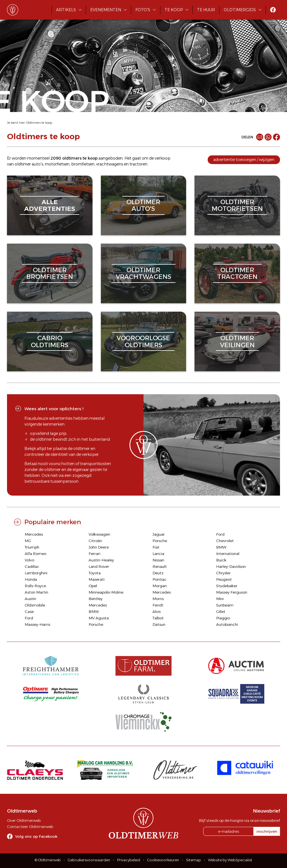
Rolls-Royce (35, 586)
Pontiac (159, 579)
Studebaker (227, 586)
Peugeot (224, 579)
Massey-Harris (37, 624)
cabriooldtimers (50, 341)
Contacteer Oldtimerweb (30, 827)
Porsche (160, 541)
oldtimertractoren (237, 273)
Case (29, 612)
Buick (221, 560)
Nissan (158, 560)
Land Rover (99, 566)
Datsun (159, 624)
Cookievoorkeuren (163, 860)
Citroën (95, 541)
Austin (30, 599)
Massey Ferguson (232, 592)
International (228, 554)
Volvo (29, 560)
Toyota (95, 573)
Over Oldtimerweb (24, 820)
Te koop (174, 10)
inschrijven (267, 831)
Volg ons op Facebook (36, 836)
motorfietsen (57, 164)
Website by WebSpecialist (230, 860)
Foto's (143, 10)
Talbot (158, 618)
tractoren (138, 164)
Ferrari (94, 554)
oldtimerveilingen (237, 341)
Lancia (158, 554)
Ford (220, 534)
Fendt (158, 605)
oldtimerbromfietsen (50, 273)
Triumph (32, 547)
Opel (93, 586)
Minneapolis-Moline (106, 592)
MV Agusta (99, 618)
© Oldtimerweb (48, 860)
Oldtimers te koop (39, 123)
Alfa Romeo (35, 554)
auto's (37, 164)
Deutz (158, 573)
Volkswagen (99, 534)
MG (28, 541)
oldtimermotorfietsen (237, 205)
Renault (160, 566)
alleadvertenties (50, 205)
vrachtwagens (110, 164)
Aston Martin (36, 592)
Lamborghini (36, 573)
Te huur (206, 10)
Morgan (160, 586)
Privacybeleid (129, 860)
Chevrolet (225, 541)
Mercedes (34, 534)
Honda (31, 579)
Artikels (66, 10)
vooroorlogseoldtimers (143, 341)
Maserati (97, 579)
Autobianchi (227, 624)
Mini (220, 599)
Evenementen (106, 10)
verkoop (163, 158)
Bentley (96, 599)
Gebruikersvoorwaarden (89, 860)
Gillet (221, 612)
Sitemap (194, 860)
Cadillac (32, 566)
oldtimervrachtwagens (143, 273)
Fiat (156, 547)
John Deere (99, 547)
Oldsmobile (35, 605)
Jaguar (159, 534)
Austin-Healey (101, 560)
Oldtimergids (240, 10)
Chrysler (223, 573)
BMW (221, 547)
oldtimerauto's (143, 205)
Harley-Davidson (231, 566)
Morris (158, 599)
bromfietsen (83, 164)
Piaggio (223, 618)
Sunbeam (225, 605)
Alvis (157, 612)
